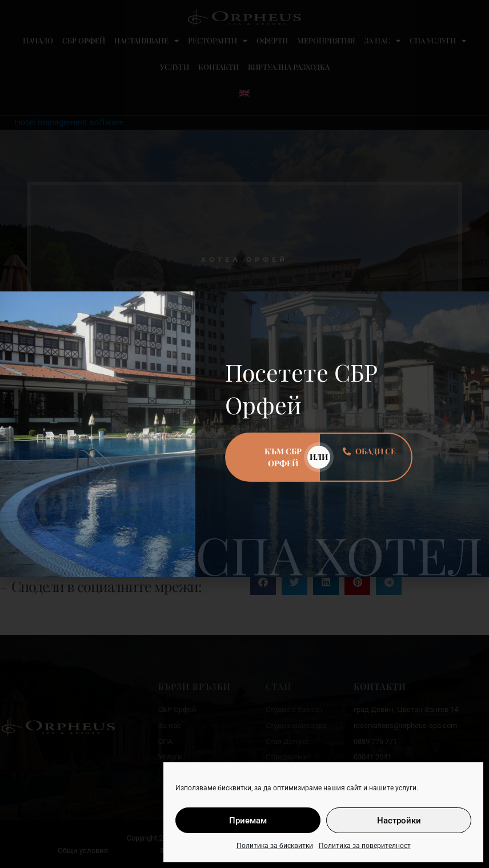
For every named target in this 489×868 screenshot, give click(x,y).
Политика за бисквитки (275, 846)
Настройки (399, 821)
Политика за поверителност (365, 846)
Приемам (248, 821)
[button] (473, 307)
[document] (244, 434)
